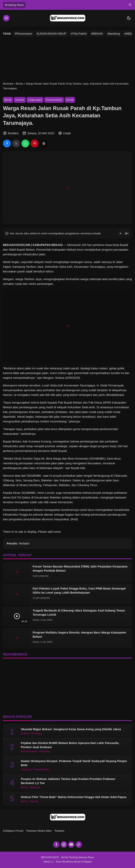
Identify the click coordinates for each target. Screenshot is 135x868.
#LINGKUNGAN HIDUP (51, 34)
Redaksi (59, 831)
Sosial (70, 100)
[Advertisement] (67, 59)
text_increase (127, 233)
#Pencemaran (23, 34)
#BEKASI (97, 34)
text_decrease (121, 233)
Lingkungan (35, 100)
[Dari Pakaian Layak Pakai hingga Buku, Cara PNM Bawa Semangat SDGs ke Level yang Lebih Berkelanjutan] (17, 594)
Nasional (26, 770)
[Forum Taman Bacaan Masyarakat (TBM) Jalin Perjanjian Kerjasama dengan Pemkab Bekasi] (17, 572)
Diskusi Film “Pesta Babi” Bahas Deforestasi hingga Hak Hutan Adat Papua (74, 797)
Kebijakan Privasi (13, 831)
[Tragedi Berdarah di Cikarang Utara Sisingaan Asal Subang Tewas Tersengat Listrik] (17, 616)
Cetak (67, 133)
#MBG (128, 34)
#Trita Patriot (79, 34)
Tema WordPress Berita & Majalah (74, 862)
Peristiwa (36, 734)
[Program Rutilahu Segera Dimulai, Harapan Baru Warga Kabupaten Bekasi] (17, 638)
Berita (8, 100)
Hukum (25, 734)
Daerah (20, 100)
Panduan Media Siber (39, 831)
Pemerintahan (54, 100)
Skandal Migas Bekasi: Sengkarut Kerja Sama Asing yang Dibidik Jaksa (71, 729)
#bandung (113, 34)
